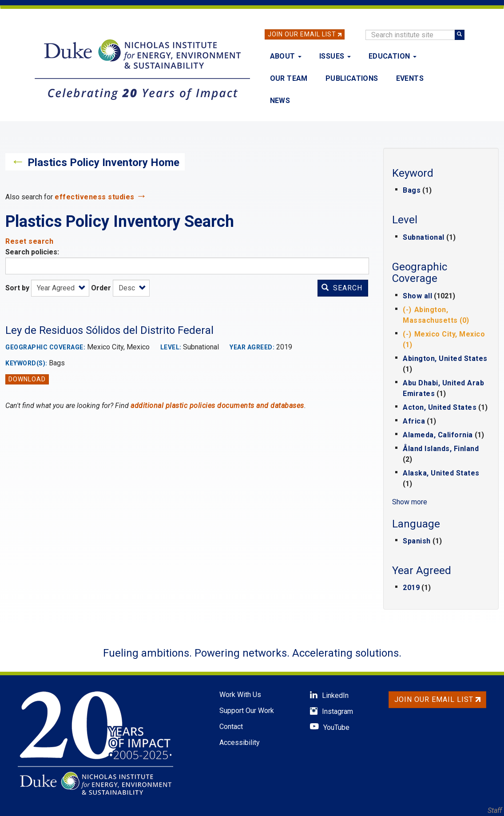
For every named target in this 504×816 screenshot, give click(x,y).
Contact (231, 727)
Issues (335, 56)
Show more (410, 502)
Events (410, 78)
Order (101, 288)
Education (393, 56)
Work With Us (240, 695)
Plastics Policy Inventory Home (103, 162)
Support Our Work (247, 711)
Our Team (289, 78)
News (280, 101)
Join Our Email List (302, 34)
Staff (495, 810)
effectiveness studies (95, 197)
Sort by (17, 288)
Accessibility (240, 743)
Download (27, 379)
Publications (352, 78)
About (286, 56)
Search (342, 288)
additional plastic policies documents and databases (217, 406)
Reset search (29, 241)
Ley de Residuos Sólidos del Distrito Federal (109, 330)
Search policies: (32, 252)
